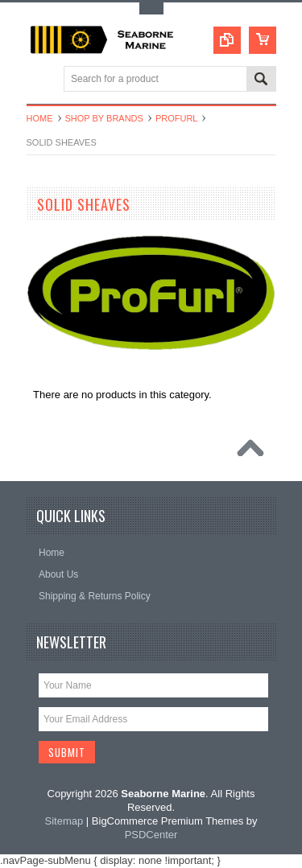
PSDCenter (151, 835)
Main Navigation (41, 80)
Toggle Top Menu (151, 8)
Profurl (177, 118)
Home (40, 118)
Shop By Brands (104, 118)
